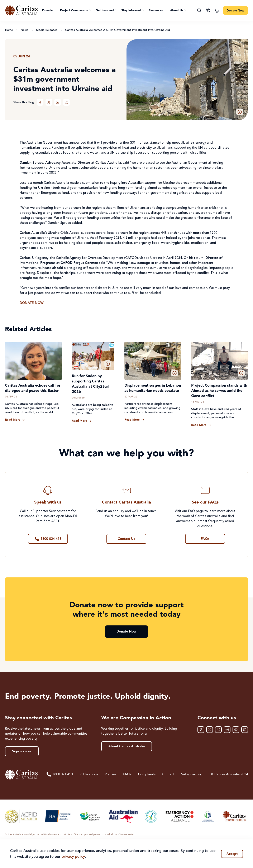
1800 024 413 (59, 774)
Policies (111, 774)
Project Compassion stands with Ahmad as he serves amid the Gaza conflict (219, 391)
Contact (168, 774)
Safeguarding (192, 774)
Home (9, 30)
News (25, 30)
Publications (89, 774)
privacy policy (73, 857)
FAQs (127, 774)
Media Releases (47, 30)
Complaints (147, 774)
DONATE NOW (32, 303)
